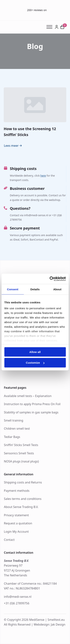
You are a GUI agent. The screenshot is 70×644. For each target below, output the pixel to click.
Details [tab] (35, 289)
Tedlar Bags (12, 437)
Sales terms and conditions (23, 499)
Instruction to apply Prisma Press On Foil (32, 404)
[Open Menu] (51, 27)
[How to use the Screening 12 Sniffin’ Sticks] (35, 105)
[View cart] (62, 27)
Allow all (35, 352)
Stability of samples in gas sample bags (31, 412)
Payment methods (17, 491)
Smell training (14, 420)
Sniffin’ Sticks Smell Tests (21, 445)
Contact (9, 540)
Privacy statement (16, 515)
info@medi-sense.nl (18, 597)
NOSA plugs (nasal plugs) (21, 461)
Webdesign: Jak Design (49, 624)
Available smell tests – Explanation (28, 396)
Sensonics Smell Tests (19, 453)
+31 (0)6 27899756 (17, 603)
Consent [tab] (13, 289)
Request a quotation (18, 523)
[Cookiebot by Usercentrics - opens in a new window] (50, 279)
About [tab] (57, 289)
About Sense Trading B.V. (21, 507)
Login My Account (16, 532)
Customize (35, 363)
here (43, 176)
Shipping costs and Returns (23, 482)
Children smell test (17, 429)
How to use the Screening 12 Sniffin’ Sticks (30, 132)
